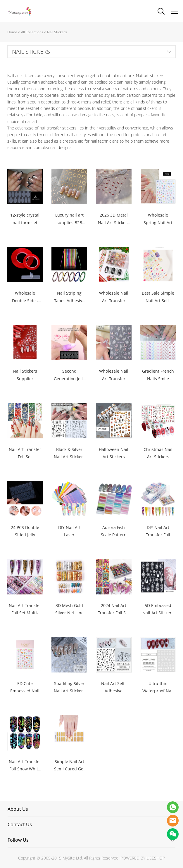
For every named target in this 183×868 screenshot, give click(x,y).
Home (12, 32)
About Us (18, 809)
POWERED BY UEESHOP (143, 858)
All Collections (32, 32)
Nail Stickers (57, 32)
